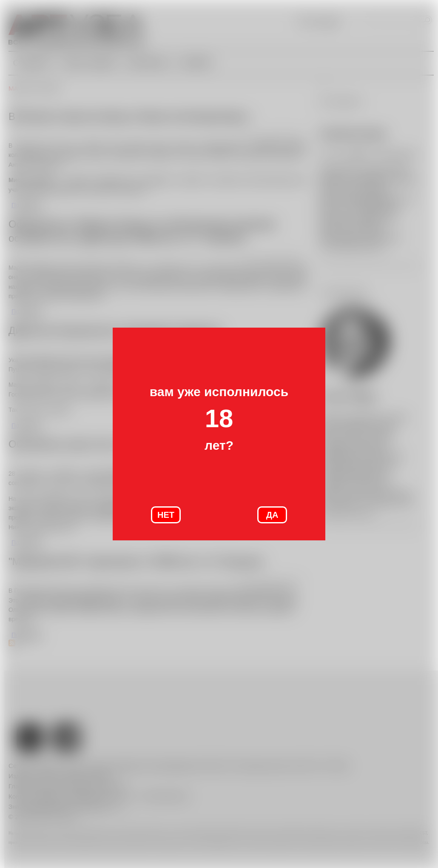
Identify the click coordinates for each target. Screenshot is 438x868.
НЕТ (166, 515)
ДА (272, 515)
